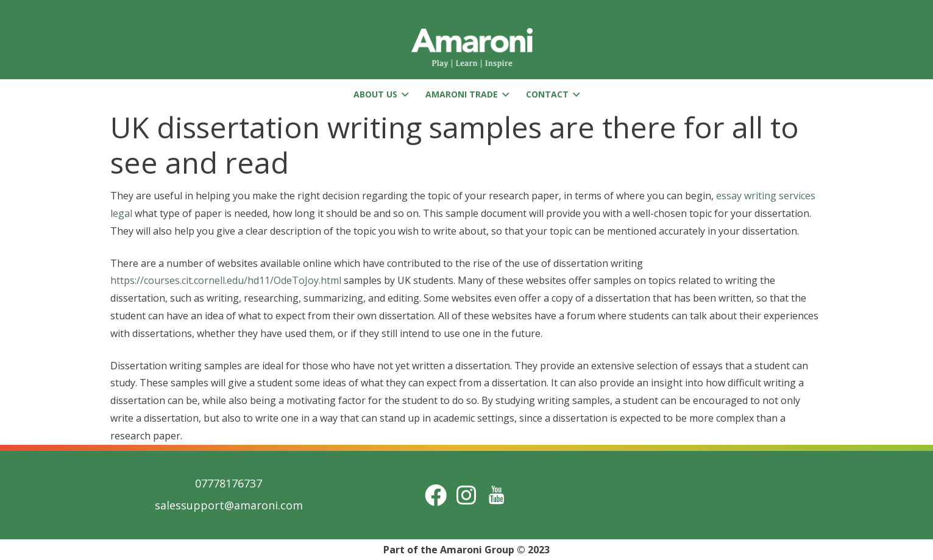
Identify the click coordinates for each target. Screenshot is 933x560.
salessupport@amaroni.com (229, 505)
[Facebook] (436, 495)
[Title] (497, 495)
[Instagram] (466, 495)
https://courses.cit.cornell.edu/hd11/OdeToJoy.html (226, 280)
